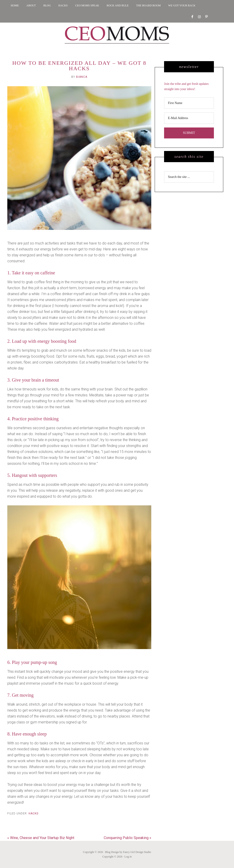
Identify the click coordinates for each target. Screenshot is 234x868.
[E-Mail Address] (189, 118)
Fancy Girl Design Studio (137, 852)
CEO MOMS (117, 35)
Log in (128, 857)
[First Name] (189, 103)
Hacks (33, 813)
